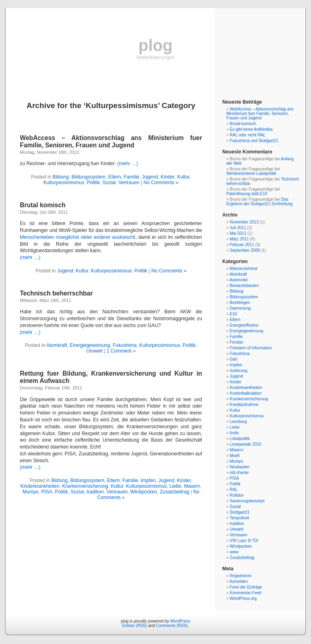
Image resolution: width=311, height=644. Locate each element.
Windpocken (144, 492)
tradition (95, 492)
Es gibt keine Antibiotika (251, 129)
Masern (192, 486)
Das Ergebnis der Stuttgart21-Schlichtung (259, 202)
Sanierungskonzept (247, 501)
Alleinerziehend (243, 269)
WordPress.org (243, 598)
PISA (47, 492)
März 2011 (239, 239)
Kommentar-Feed (245, 593)
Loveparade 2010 (245, 444)
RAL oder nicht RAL (247, 135)
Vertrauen (129, 183)
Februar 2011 (242, 245)
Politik (93, 183)
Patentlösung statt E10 (247, 194)
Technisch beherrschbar (56, 293)
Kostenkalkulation (245, 393)
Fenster (236, 342)
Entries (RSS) (135, 626)
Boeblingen (240, 303)
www (234, 552)
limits (234, 433)
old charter (239, 473)
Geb (233, 359)
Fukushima (125, 345)
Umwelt (94, 351)
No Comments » (161, 183)
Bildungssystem (89, 177)
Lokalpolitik (240, 439)
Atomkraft (56, 345)
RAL (233, 490)
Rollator (236, 495)
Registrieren (241, 576)
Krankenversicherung (85, 486)
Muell (234, 456)
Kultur (183, 177)
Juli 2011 (238, 228)
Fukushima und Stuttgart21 (254, 141)
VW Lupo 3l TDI (244, 541)
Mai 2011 (238, 233)
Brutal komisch (43, 205)
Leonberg (238, 422)
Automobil (239, 280)
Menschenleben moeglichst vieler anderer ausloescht (78, 237)
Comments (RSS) (172, 626)
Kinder (168, 177)
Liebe (175, 486)
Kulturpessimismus (64, 183)
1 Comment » (121, 351)
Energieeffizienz (244, 325)
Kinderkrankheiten (40, 486)
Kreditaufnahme (244, 405)
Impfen (148, 480)
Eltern (114, 177)
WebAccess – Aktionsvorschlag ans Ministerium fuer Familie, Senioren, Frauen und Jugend (111, 141)
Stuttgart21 (240, 512)
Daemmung (240, 308)
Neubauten (240, 467)
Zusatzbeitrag (175, 492)
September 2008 (245, 250)
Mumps (31, 492)
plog (155, 45)
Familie (131, 177)
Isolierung (238, 371)
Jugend (150, 177)
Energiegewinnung (90, 345)
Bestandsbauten (244, 286)
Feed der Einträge (246, 587)
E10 (233, 314)
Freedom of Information (251, 348)
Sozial (109, 183)
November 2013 (244, 222)
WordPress (180, 621)
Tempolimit (239, 518)
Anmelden (239, 581)
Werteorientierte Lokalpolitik (251, 173)
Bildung (61, 177)
